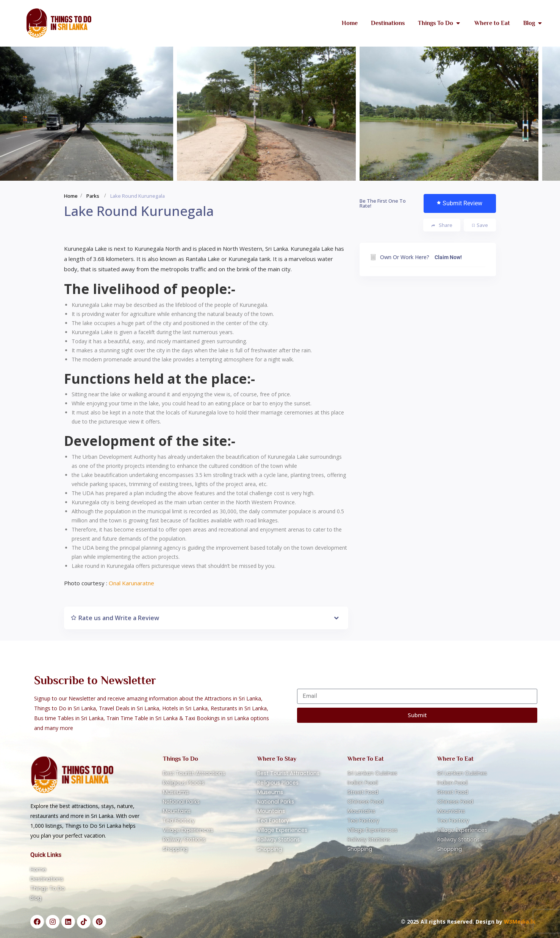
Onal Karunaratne (131, 583)
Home (71, 196)
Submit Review (460, 203)
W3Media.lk (519, 922)
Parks (93, 196)
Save (480, 225)
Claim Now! (448, 257)
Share (442, 225)
